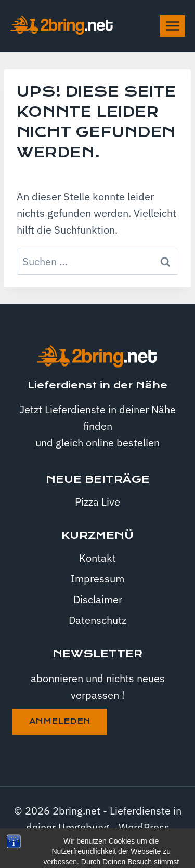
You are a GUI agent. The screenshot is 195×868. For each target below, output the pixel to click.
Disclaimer (98, 599)
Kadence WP (124, 844)
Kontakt (97, 558)
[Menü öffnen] (172, 26)
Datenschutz (97, 620)
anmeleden (60, 721)
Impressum (97, 579)
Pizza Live (97, 502)
